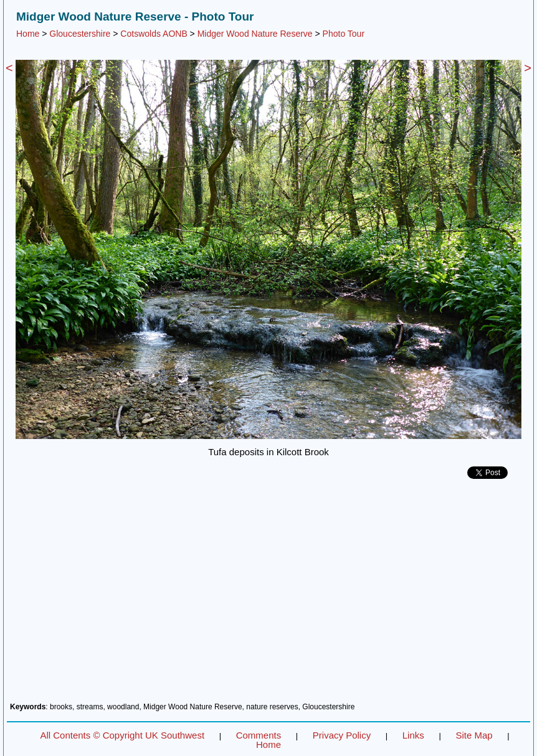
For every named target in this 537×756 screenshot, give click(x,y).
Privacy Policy (342, 735)
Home (28, 34)
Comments (259, 735)
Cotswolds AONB (154, 34)
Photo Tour (344, 34)
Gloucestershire (80, 34)
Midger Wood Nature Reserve (255, 34)
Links (413, 735)
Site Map (474, 735)
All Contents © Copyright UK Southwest (122, 735)
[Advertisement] (268, 595)
